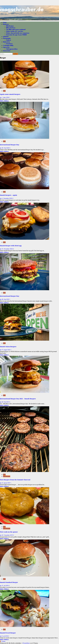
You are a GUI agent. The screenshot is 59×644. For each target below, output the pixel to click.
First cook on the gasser (9, 532)
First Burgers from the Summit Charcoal (15, 480)
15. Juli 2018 (5, 586)
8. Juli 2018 (5, 636)
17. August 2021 (6, 350)
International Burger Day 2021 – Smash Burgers (18, 399)
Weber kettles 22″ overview (15, 31)
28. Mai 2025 (6, 148)
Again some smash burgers (10, 94)
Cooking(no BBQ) (8, 45)
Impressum (6, 47)
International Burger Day (10, 145)
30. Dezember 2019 (8, 535)
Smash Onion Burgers (8, 347)
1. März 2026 (6, 97)
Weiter (4, 641)
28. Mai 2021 (6, 402)
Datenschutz (7, 51)
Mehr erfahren (4, 101)
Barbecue (6, 24)
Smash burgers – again (9, 195)
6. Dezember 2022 (7, 198)
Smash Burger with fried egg (11, 246)
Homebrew (9, 44)
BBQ (4, 91)
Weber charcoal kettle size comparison (18, 33)
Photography (7, 38)
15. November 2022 (7, 249)
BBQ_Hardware (11, 28)
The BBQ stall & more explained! (16, 30)
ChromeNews (26, 643)
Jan (1, 97)
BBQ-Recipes (10, 26)
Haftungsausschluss (12, 49)
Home (5, 22)
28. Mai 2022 (6, 299)
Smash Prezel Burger (8, 633)
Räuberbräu (6, 42)
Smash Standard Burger (9, 582)
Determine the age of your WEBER (16, 35)
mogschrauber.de (22, 9)
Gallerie (9, 40)
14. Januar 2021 (6, 483)
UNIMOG (6, 37)
